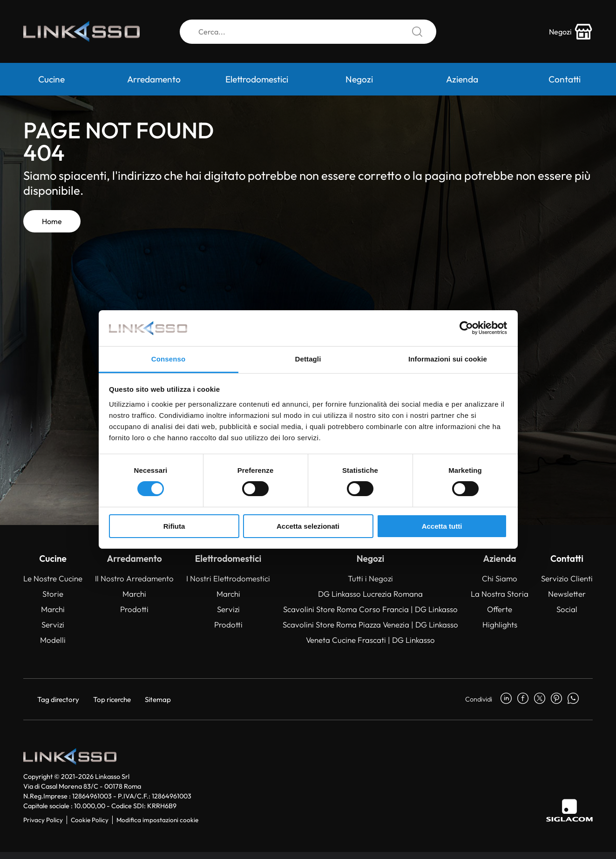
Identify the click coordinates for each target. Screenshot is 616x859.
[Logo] (81, 32)
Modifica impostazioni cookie (157, 820)
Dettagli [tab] (308, 359)
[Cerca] (308, 32)
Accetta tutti (442, 526)
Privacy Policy (43, 820)
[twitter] (540, 699)
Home (52, 221)
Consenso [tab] (168, 359)
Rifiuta (174, 526)
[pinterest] (556, 699)
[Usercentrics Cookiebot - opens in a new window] (466, 328)
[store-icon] (571, 32)
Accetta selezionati (308, 526)
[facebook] (523, 699)
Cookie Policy (90, 820)
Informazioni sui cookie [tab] (448, 359)
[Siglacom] (569, 810)
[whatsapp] (573, 699)
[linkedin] (506, 699)
